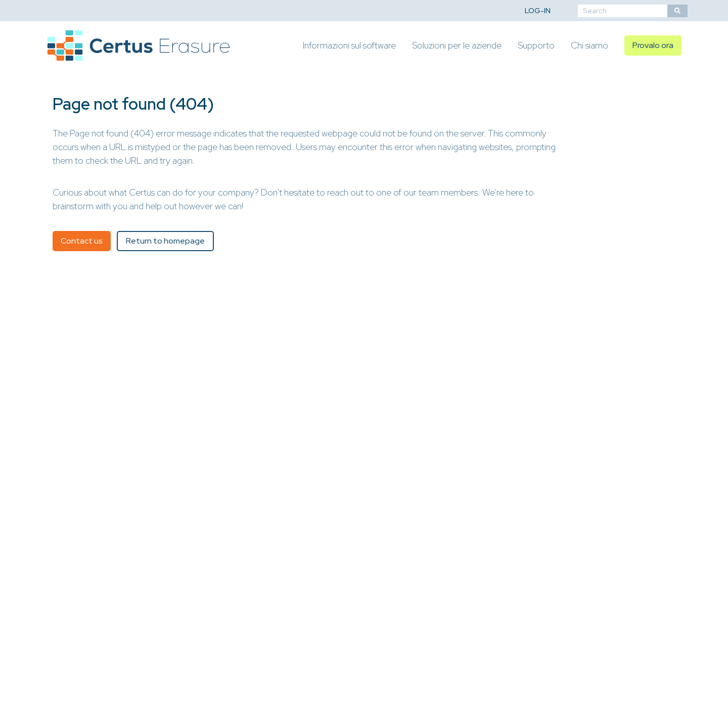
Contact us (82, 241)
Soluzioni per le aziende (457, 45)
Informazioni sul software (349, 45)
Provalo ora (653, 45)
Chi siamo (589, 45)
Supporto (536, 45)
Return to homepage (165, 241)
